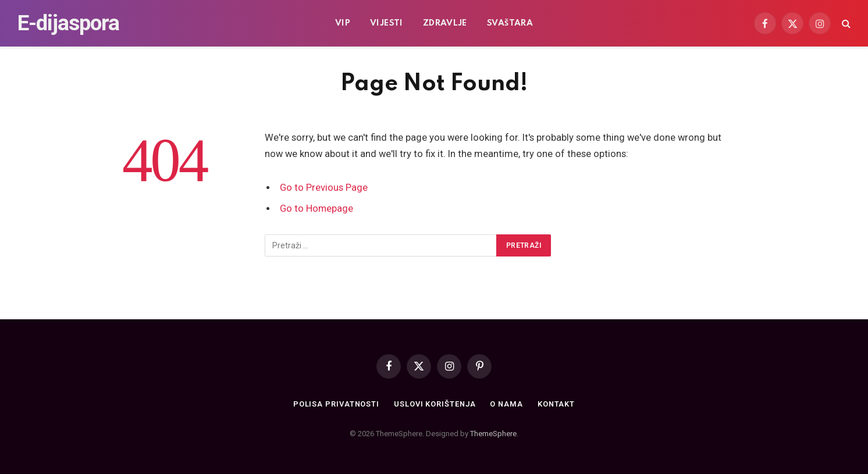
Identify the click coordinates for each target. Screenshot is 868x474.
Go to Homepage (317, 209)
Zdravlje (445, 23)
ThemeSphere (493, 434)
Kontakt (557, 404)
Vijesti (387, 23)
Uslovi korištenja (435, 404)
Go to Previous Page (324, 188)
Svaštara (510, 23)
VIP (343, 23)
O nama (507, 404)
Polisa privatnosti (335, 404)
